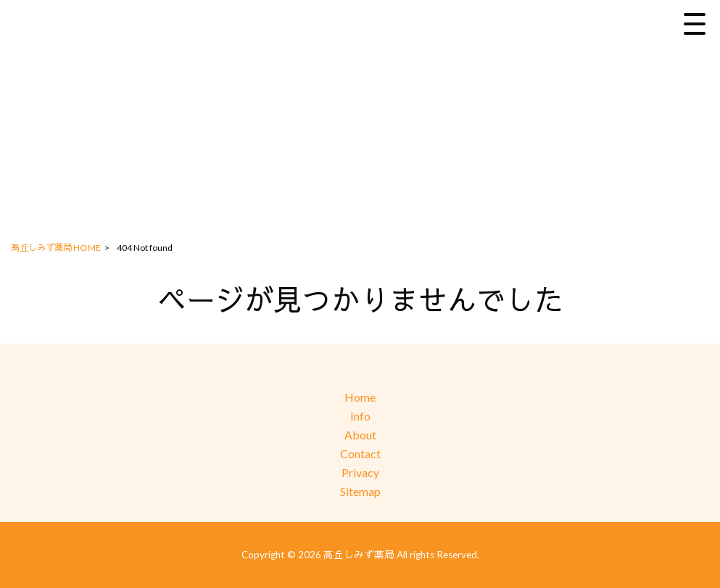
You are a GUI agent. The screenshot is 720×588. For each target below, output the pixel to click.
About (360, 435)
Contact (360, 454)
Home (360, 397)
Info (360, 416)
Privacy (360, 472)
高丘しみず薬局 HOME (56, 248)
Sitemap (360, 491)
